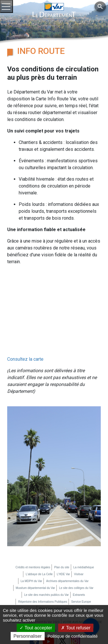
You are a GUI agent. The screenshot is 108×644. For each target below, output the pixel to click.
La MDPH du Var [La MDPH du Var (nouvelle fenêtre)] (32, 544)
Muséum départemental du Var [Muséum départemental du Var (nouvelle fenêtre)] (36, 550)
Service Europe (81, 564)
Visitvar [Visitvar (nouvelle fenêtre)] (79, 537)
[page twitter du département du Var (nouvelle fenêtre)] (62, 603)
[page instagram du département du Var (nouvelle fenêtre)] (75, 604)
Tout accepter (36, 628)
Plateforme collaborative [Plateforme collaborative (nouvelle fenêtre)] (55, 571)
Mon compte (28, 593)
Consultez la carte (25, 322)
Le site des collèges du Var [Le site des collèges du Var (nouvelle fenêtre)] (76, 550)
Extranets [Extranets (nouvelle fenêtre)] (79, 557)
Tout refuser (76, 628)
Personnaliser (28, 636)
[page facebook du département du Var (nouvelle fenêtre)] (34, 604)
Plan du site (62, 530)
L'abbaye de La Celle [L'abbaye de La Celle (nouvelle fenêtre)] (39, 537)
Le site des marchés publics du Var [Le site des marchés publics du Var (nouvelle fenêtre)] (47, 557)
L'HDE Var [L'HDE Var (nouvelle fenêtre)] (63, 537)
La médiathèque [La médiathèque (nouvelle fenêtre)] (84, 530)
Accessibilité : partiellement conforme (64, 593)
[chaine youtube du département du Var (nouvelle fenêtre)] (48, 604)
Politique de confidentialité (73, 636)
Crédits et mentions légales (33, 530)
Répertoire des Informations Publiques (43, 564)
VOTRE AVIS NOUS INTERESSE (82, 585)
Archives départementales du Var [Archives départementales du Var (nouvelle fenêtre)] (67, 544)
